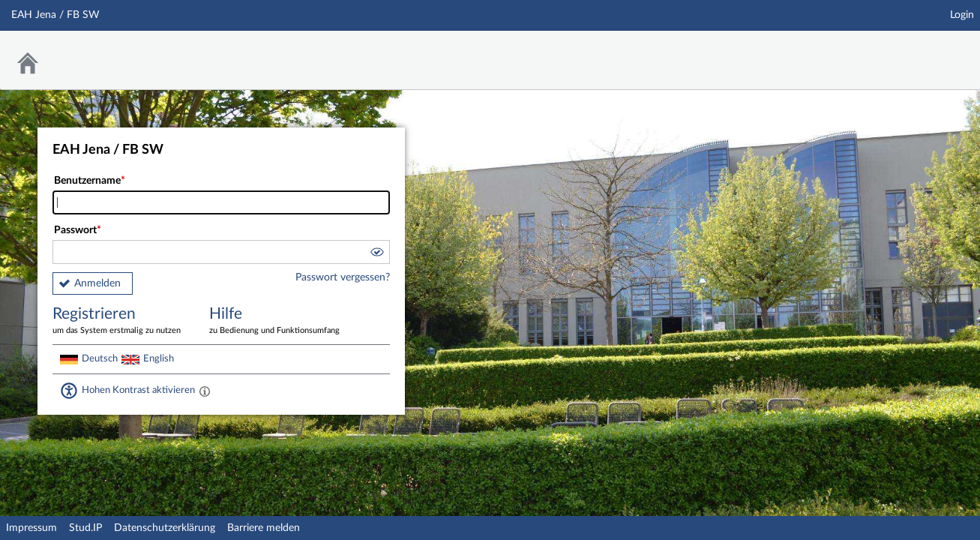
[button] (376, 254)
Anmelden (97, 283)
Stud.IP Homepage (922, 51)
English (159, 358)
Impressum (31, 528)
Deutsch (100, 358)
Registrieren (120, 321)
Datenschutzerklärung (165, 528)
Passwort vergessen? (343, 277)
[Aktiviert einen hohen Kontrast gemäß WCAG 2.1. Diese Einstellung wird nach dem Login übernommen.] (205, 391)
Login (962, 15)
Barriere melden (264, 528)
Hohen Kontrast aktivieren (138, 390)
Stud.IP (85, 528)
